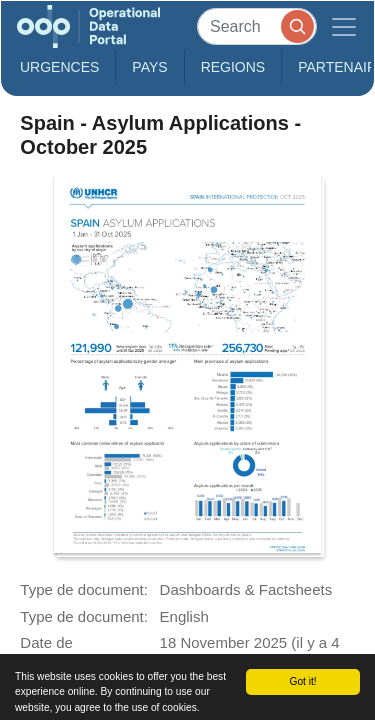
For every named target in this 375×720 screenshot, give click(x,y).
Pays (149, 67)
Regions (233, 67)
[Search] (257, 26)
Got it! (302, 681)
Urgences (59, 67)
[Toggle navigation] (344, 26)
